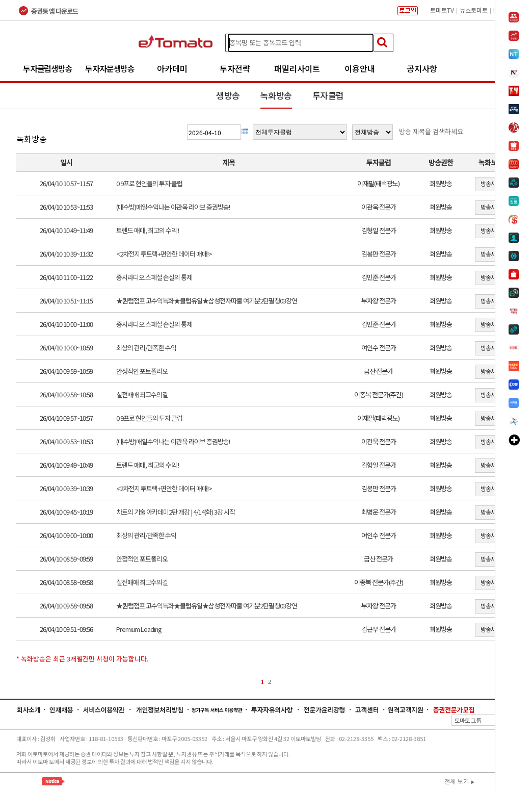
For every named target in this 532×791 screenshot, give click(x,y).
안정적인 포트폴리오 (142, 371)
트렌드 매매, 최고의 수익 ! (148, 230)
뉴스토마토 (474, 10)
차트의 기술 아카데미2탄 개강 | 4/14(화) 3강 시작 (176, 512)
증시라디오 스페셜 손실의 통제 (154, 277)
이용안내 (360, 68)
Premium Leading (139, 629)
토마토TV (442, 10)
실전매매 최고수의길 (142, 394)
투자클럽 (328, 95)
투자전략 (235, 68)
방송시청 (491, 183)
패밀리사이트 (297, 68)
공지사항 (422, 68)
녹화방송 (276, 95)
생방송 (228, 95)
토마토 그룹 (484, 720)
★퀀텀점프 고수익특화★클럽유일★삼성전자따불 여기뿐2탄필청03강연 (207, 301)
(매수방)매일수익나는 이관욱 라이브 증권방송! (173, 207)
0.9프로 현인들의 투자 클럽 (149, 183)
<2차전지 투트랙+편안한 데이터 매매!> (164, 254)
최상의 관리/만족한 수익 (146, 348)
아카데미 (172, 68)
